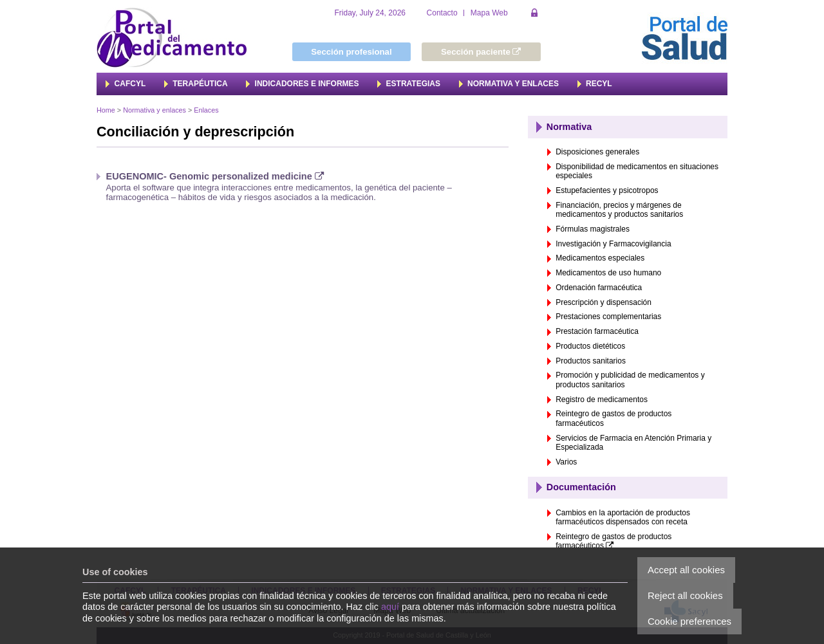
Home (106, 110)
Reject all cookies (685, 595)
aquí (390, 607)
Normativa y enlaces (154, 110)
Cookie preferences (689, 621)
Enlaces (206, 110)
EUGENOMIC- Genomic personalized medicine (215, 176)
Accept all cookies (686, 570)
